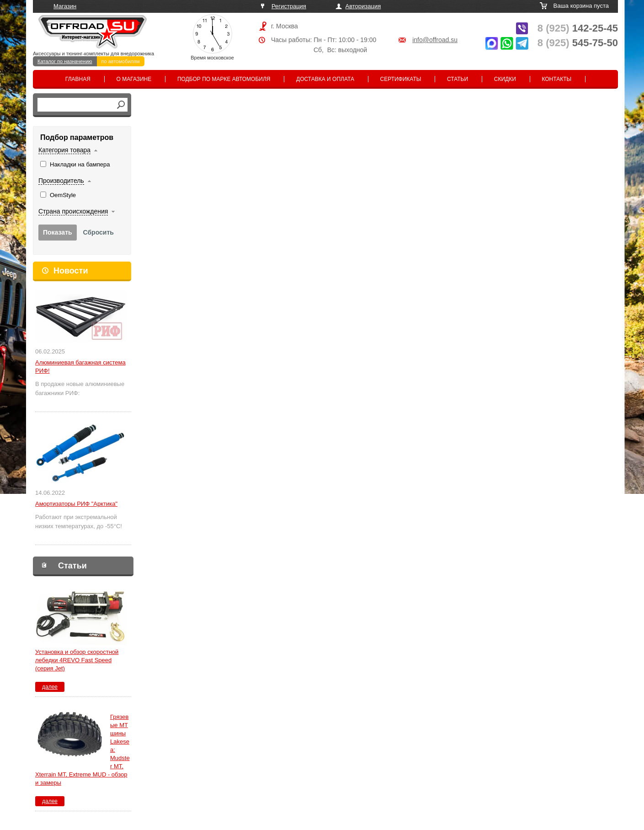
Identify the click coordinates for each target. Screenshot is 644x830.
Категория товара (64, 150)
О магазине (134, 79)
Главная (78, 79)
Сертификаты (401, 79)
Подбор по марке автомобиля (224, 79)
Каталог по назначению (65, 61)
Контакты (556, 79)
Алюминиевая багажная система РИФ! (80, 367)
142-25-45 (578, 28)
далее (50, 687)
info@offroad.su (435, 40)
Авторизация (363, 6)
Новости (71, 271)
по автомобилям (121, 61)
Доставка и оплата (325, 79)
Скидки (505, 79)
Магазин (65, 6)
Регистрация (289, 6)
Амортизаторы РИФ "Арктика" (76, 504)
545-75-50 (578, 43)
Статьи (458, 79)
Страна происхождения (73, 211)
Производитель (61, 181)
